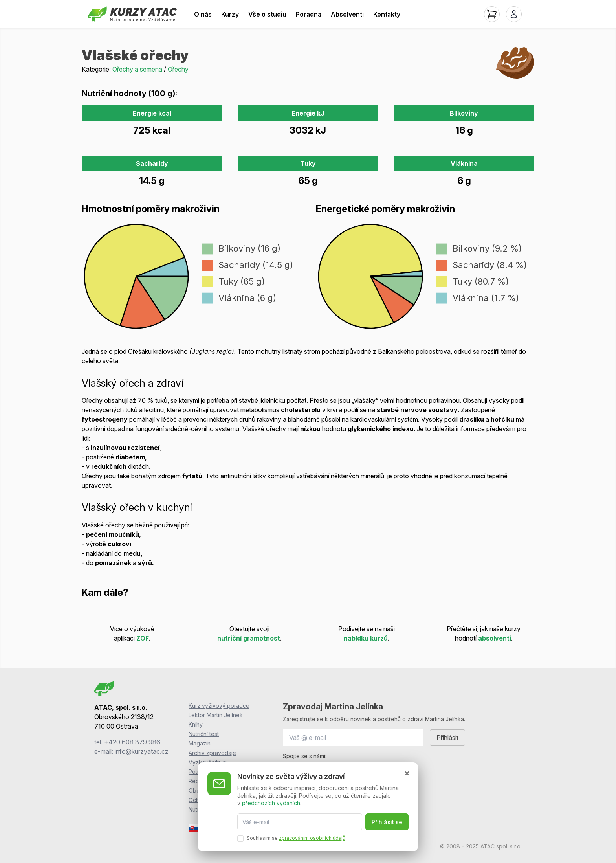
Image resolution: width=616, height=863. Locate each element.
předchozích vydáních (271, 803)
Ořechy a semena (137, 69)
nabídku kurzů (366, 638)
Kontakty (387, 14)
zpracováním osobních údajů (312, 838)
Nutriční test (204, 734)
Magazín (200, 743)
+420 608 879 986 (132, 742)
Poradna (309, 14)
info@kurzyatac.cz (142, 751)
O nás (203, 14)
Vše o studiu (267, 14)
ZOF (143, 638)
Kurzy (230, 14)
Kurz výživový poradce (219, 706)
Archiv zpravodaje (212, 753)
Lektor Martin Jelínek (216, 715)
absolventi (495, 638)
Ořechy (178, 69)
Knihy (196, 724)
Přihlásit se (387, 822)
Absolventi (347, 14)
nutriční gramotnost (249, 638)
